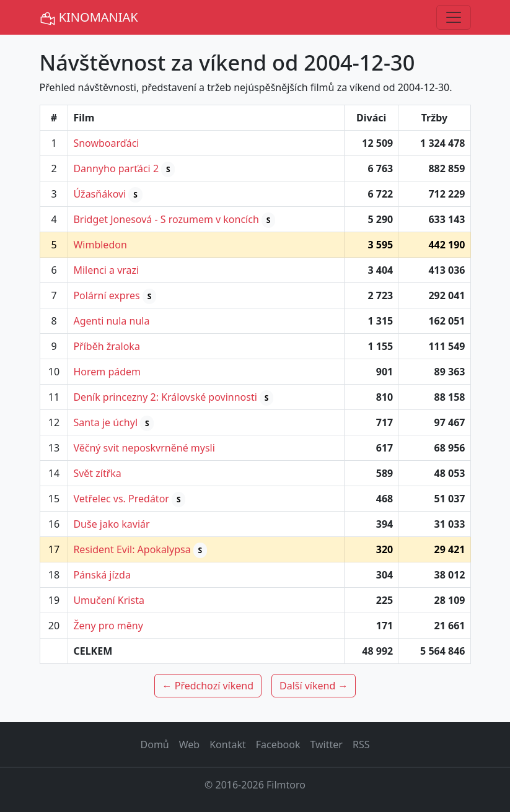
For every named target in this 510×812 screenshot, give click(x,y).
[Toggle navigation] (454, 17)
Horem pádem (107, 372)
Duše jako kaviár (111, 524)
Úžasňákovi (99, 194)
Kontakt (228, 744)
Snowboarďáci (106, 143)
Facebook (278, 744)
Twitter (326, 744)
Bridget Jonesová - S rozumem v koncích (166, 219)
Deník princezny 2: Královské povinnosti (165, 397)
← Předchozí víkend (208, 686)
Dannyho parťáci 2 (116, 168)
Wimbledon (100, 245)
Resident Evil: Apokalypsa (132, 549)
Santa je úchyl (105, 422)
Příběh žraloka (106, 346)
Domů (155, 744)
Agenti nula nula (111, 321)
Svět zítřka (97, 473)
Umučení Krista (108, 600)
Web (189, 744)
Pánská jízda (102, 575)
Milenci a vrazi (106, 270)
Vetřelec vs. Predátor (121, 499)
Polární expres (106, 295)
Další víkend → (314, 686)
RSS (361, 744)
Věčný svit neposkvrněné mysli (144, 448)
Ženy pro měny (108, 626)
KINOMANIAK (89, 18)
